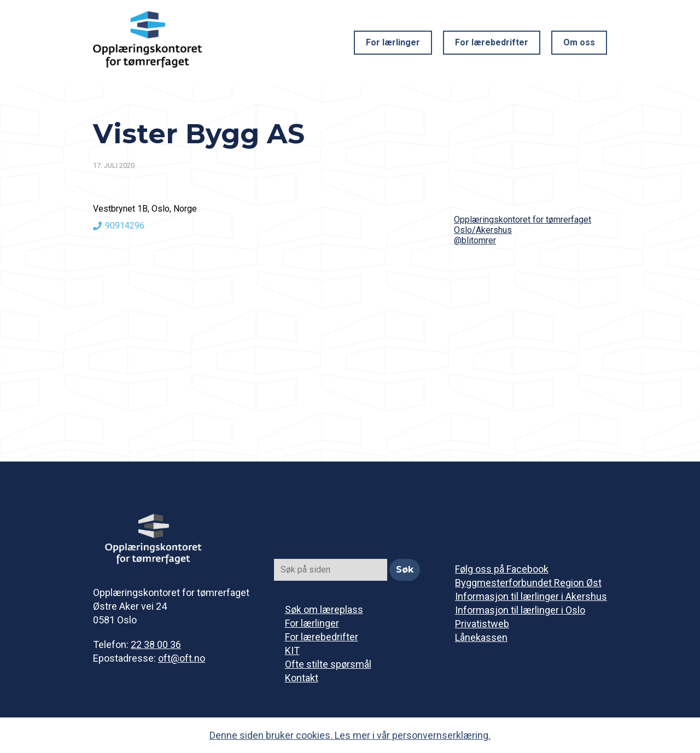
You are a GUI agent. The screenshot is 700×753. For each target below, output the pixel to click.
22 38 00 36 (156, 644)
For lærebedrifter (492, 42)
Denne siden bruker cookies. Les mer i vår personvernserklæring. (350, 735)
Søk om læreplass (324, 609)
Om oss (579, 42)
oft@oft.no (182, 658)
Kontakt (302, 678)
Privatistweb (482, 624)
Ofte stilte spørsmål (328, 664)
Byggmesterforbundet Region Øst (528, 583)
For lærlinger (393, 42)
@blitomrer (475, 240)
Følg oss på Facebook (502, 569)
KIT (292, 650)
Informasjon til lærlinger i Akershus (531, 596)
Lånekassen (481, 637)
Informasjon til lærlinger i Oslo (520, 610)
